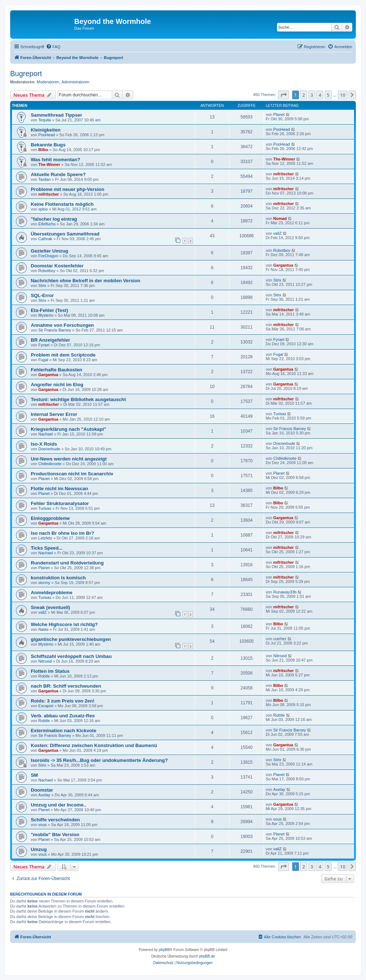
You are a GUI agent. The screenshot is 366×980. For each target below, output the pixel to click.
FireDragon (48, 256)
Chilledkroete (50, 464)
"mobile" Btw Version (55, 835)
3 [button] (312, 95)
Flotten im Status (50, 671)
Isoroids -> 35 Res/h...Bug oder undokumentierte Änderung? (99, 760)
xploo (43, 209)
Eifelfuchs (47, 224)
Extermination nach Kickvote (64, 731)
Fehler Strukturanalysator (60, 503)
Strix (42, 285)
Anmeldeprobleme (52, 593)
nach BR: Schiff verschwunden (66, 686)
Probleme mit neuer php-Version (68, 189)
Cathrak (45, 239)
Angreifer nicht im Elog (57, 385)
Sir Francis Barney (55, 330)
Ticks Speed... (47, 548)
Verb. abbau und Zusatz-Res (63, 716)
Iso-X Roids (44, 444)
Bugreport (26, 74)
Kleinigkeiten (46, 130)
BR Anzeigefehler (51, 340)
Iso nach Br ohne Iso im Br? (62, 533)
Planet (279, 114)
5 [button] (328, 95)
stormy (44, 583)
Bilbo (43, 150)
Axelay (44, 795)
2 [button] (304, 95)
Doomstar (42, 790)
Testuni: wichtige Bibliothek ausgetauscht (78, 399)
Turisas (280, 414)
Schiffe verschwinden (55, 820)
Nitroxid (45, 661)
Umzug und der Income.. (58, 805)
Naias (43, 629)
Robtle (44, 676)
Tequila (45, 120)
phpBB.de (207, 956)
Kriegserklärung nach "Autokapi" (68, 429)
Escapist (46, 706)
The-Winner (49, 164)
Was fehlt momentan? (56, 160)
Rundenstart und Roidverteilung (67, 563)
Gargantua (283, 265)
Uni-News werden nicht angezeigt (69, 459)
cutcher (280, 639)
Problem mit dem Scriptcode (63, 355)
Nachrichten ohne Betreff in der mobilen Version (86, 281)
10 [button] (343, 95)
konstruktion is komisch (58, 578)
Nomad (280, 218)
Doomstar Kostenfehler (57, 266)
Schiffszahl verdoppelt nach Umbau (71, 656)
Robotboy (282, 250)
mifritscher (284, 174)
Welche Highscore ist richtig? (64, 624)
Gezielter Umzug (49, 251)
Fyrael (44, 345)
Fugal (43, 360)
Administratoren (75, 82)
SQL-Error (42, 295)
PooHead (47, 135)
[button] (283, 95)
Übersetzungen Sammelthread (65, 234)
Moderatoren (48, 82)
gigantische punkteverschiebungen (71, 639)
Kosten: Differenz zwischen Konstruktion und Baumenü (94, 745)
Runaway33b (285, 592)
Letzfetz (45, 538)
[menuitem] (53, 47)
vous (43, 825)
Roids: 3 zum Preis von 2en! (63, 701)
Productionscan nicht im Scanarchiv (72, 474)
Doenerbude (49, 449)
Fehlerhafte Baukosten (56, 370)
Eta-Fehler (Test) (49, 310)
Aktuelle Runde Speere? (58, 174)
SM (34, 775)
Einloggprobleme (50, 518)
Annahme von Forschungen (62, 325)
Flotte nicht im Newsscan (59, 489)
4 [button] (320, 95)
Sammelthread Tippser (56, 115)
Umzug (39, 849)
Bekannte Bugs (48, 145)
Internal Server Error (54, 414)
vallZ (277, 233)
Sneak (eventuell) (50, 607)
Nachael (46, 434)
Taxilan (45, 179)
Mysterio (46, 315)
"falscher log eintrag (54, 219)
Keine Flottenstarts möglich (62, 204)
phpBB (164, 950)
